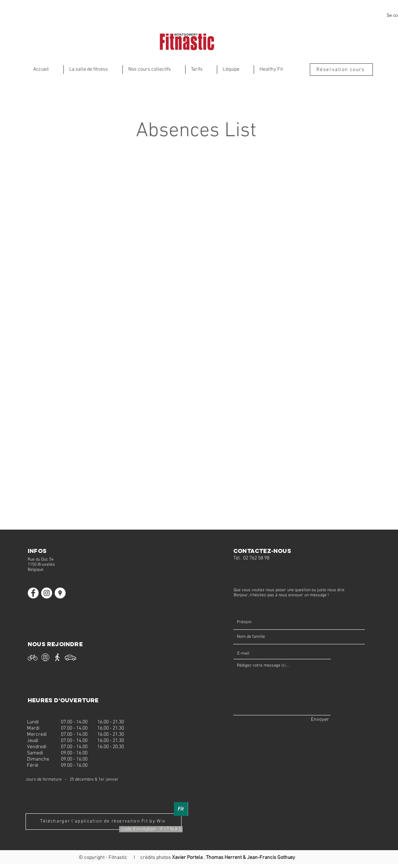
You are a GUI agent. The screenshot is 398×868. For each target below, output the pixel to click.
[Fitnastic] (60, 593)
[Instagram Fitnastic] (47, 593)
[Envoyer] (320, 720)
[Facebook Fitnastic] (33, 593)
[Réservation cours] (341, 70)
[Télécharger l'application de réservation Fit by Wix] (104, 822)
